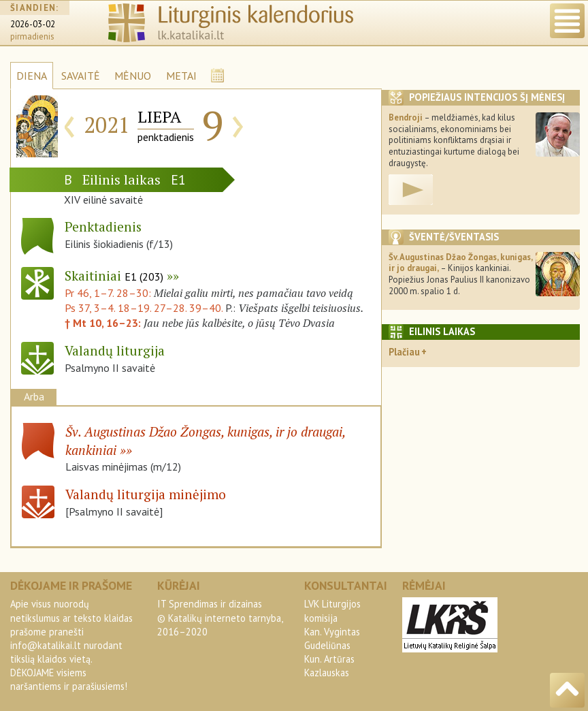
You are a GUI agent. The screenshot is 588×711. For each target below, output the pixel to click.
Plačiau (404, 352)
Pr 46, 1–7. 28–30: (109, 293)
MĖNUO (133, 76)
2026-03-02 (33, 24)
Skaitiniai (114, 275)
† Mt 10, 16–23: (104, 323)
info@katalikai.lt (46, 645)
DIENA (32, 76)
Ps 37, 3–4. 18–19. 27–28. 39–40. (144, 308)
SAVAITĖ (81, 76)
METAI (181, 76)
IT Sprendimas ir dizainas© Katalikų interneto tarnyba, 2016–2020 (220, 617)
